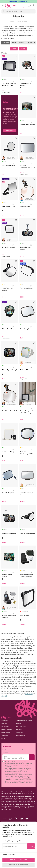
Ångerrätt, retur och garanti (24, 721)
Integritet (19, 730)
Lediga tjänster (20, 736)
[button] (3, 6)
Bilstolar (12, 22)
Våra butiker (20, 733)
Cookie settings (6, 733)
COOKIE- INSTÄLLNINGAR (19, 865)
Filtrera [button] (14, 49)
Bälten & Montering (18, 43)
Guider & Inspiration (7, 730)
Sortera (23, 49)
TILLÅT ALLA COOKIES (18, 860)
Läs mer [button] (32, 35)
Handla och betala (21, 727)
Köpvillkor (4, 724)
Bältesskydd (32, 43)
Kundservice (5, 721)
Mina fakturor (5, 727)
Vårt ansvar (5, 736)
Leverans (19, 724)
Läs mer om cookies (9, 855)
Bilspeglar (6, 43)
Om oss (4, 739)
